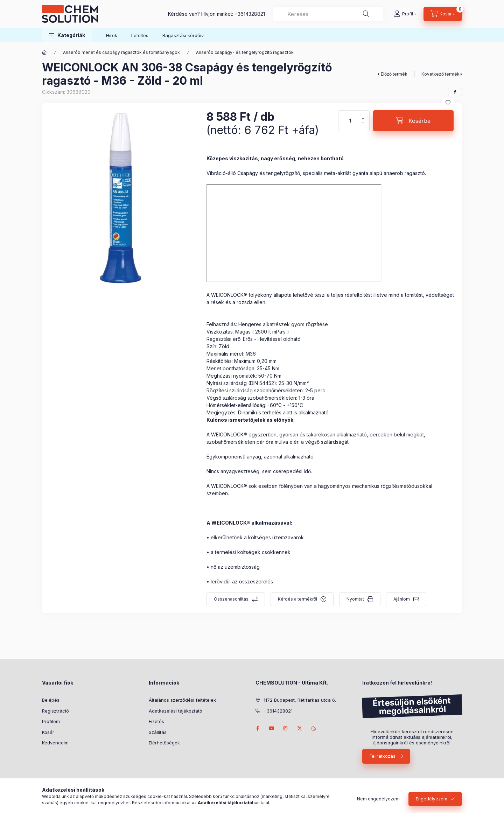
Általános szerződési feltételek (182, 700)
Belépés (51, 700)
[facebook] (455, 92)
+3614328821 (250, 14)
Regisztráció (55, 711)
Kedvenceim (55, 743)
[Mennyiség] (350, 121)
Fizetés (156, 721)
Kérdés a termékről (297, 599)
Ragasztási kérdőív (183, 35)
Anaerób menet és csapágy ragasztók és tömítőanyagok (121, 52)
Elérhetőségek (164, 743)
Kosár (48, 732)
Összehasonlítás (231, 599)
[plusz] (363, 116)
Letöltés (140, 35)
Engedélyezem (432, 799)
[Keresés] (366, 14)
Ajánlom (402, 599)
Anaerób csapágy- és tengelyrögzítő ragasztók (245, 52)
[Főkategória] (44, 52)
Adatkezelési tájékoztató (176, 711)
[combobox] (328, 14)
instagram (286, 728)
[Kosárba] (413, 121)
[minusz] (363, 126)
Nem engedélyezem (378, 799)
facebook (258, 728)
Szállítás (158, 732)
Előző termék (394, 74)
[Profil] (405, 14)
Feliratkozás (383, 756)
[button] (67, 35)
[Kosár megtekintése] (443, 14)
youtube (272, 728)
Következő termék (440, 74)
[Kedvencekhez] (448, 103)
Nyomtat (355, 599)
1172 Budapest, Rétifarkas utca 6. (300, 700)
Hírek (112, 35)
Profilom (51, 721)
